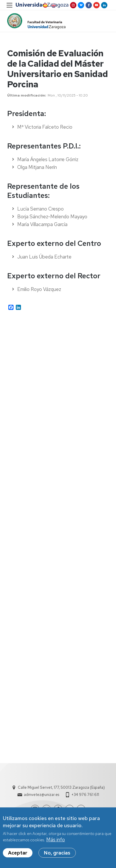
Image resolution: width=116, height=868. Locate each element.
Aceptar (18, 855)
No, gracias (57, 855)
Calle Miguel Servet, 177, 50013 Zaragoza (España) (61, 787)
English (53, 5)
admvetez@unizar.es (41, 795)
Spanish (45, 5)
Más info (56, 842)
